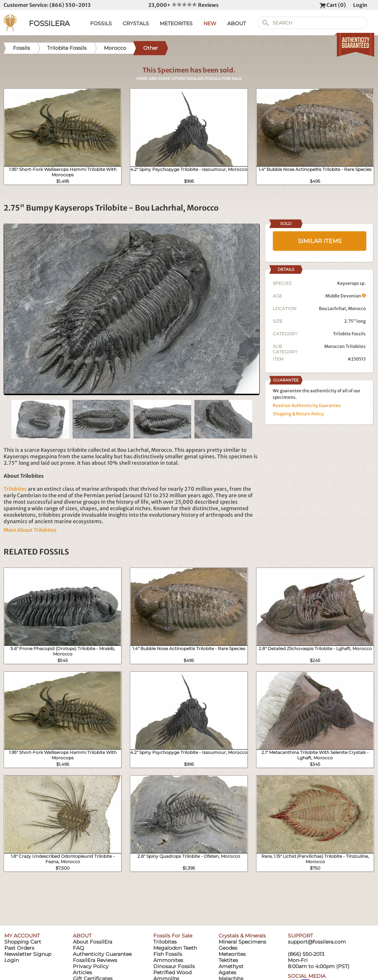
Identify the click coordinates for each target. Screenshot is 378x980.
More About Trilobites (30, 530)
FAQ (78, 948)
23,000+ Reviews (183, 5)
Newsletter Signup (28, 954)
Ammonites (168, 960)
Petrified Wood (172, 972)
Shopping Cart (23, 942)
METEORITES (176, 23)
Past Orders (19, 948)
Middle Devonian (346, 296)
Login (360, 5)
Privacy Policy (91, 966)
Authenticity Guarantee (102, 954)
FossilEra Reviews (95, 960)
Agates (227, 972)
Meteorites (232, 954)
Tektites (228, 960)
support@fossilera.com (317, 942)
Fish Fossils (168, 954)
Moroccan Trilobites (345, 346)
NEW (210, 23)
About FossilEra (93, 942)
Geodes (228, 948)
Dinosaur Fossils (174, 966)
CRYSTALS (136, 23)
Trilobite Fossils (349, 334)
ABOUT (237, 23)
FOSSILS (101, 23)
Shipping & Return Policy (298, 414)
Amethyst (231, 966)
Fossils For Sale (173, 936)
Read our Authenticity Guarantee (307, 405)
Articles (82, 972)
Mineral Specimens (242, 942)
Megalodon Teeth (175, 948)
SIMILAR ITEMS (320, 241)
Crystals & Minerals (242, 936)
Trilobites (15, 489)
